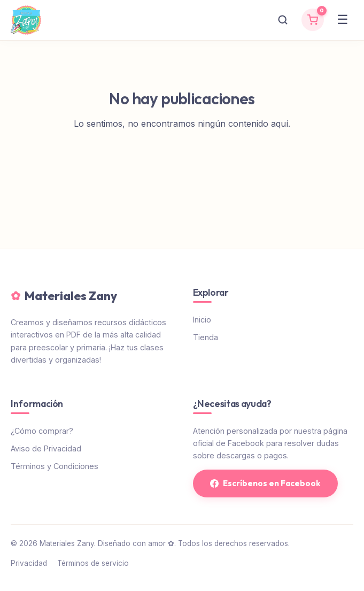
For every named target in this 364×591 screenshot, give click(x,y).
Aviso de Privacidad (46, 448)
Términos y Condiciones (55, 466)
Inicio (202, 320)
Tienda (206, 337)
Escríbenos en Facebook (265, 483)
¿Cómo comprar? (42, 431)
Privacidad (29, 563)
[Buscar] (283, 20)
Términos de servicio (93, 563)
